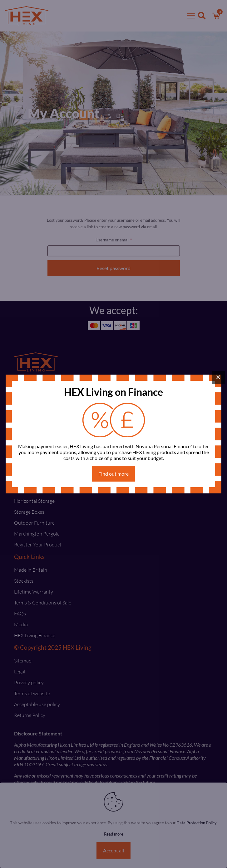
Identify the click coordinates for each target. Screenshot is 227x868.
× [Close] (218, 377)
